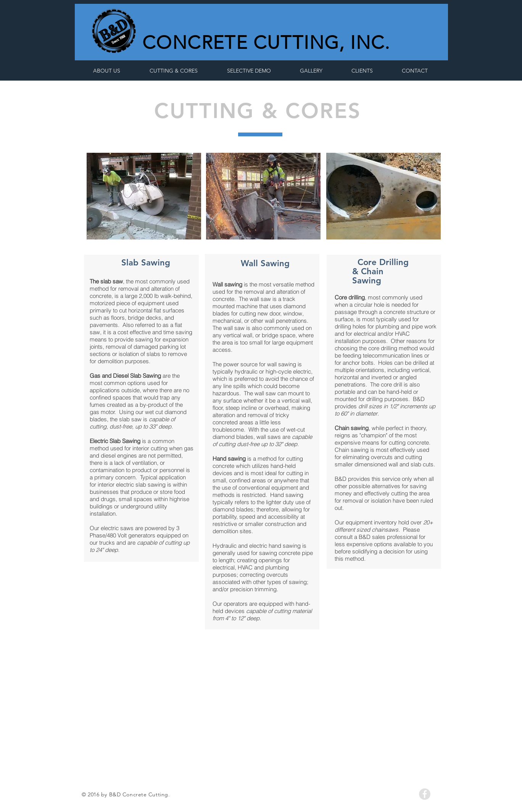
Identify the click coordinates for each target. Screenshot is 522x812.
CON (165, 43)
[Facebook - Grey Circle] (425, 794)
